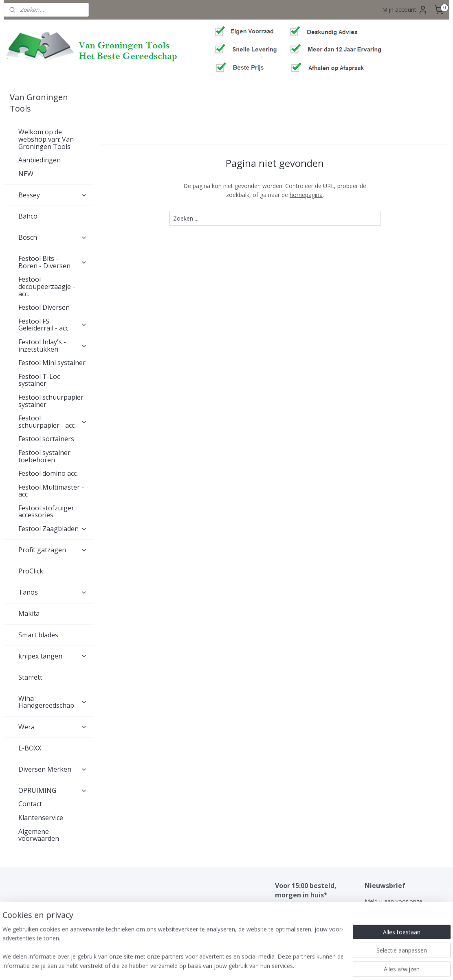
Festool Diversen (44, 307)
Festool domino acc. (48, 473)
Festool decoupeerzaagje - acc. (47, 286)
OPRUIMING (53, 790)
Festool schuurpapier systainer (51, 401)
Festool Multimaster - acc (51, 491)
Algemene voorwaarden (39, 835)
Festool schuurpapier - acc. (53, 422)
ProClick (31, 571)
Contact (30, 804)
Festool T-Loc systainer (39, 380)
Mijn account (405, 10)
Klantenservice (41, 818)
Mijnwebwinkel (323, 965)
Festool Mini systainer (52, 363)
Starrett (30, 677)
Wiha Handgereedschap (53, 702)
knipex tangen (53, 656)
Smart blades (38, 635)
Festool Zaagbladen (53, 529)
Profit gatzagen (53, 550)
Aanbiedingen (40, 160)
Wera (53, 727)
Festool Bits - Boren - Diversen (53, 262)
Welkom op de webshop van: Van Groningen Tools (46, 139)
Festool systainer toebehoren (44, 456)
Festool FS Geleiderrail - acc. (53, 325)
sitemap (203, 965)
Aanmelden (386, 929)
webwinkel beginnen (252, 965)
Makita (29, 613)
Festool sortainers (46, 439)
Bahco (28, 216)
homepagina (306, 195)
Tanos (53, 592)
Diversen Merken (53, 769)
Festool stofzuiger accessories (46, 512)
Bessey (53, 195)
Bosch (53, 237)
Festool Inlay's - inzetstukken (53, 346)
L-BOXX (30, 748)
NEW (26, 174)
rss (221, 965)
